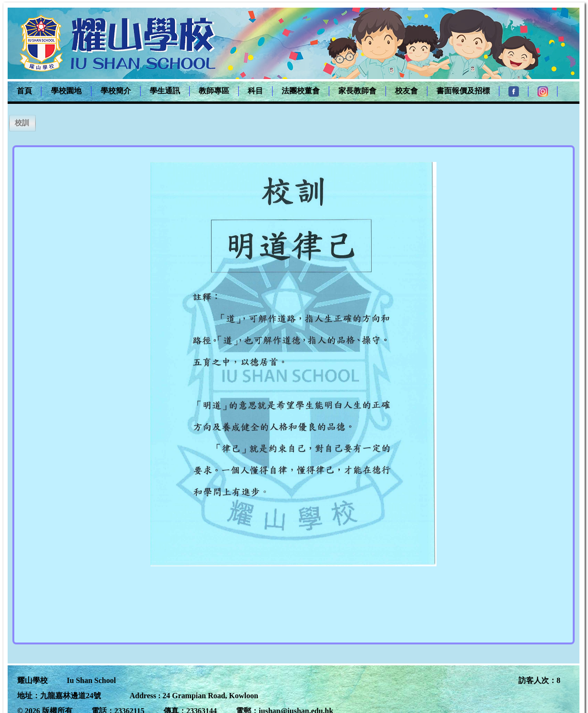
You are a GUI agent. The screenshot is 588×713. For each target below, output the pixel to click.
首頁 (24, 91)
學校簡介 (116, 91)
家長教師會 (357, 91)
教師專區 (214, 91)
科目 (255, 91)
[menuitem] (25, 91)
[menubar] (283, 91)
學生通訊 (165, 91)
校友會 (406, 91)
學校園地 (66, 91)
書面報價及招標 (463, 91)
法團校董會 (301, 91)
